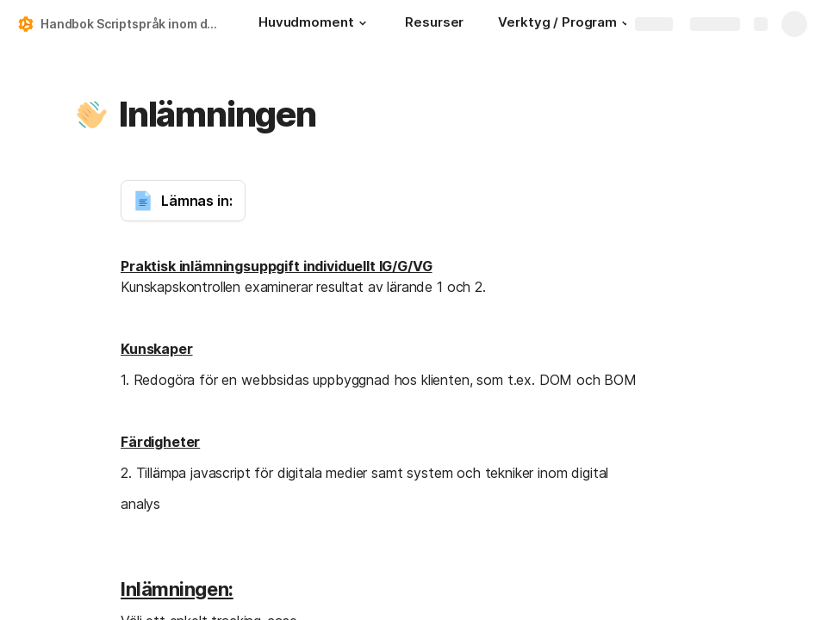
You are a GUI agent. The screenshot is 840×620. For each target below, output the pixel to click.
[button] (362, 23)
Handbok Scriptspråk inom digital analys (132, 24)
